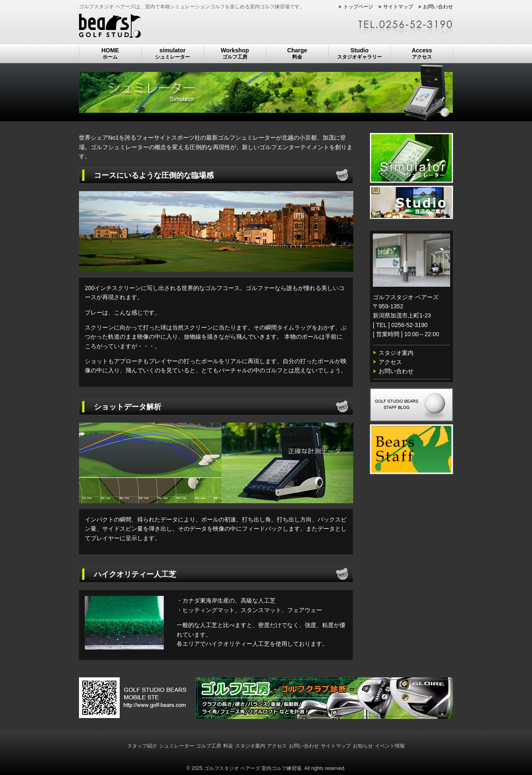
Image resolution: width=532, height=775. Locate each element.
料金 (228, 746)
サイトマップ (398, 7)
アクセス (390, 362)
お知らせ (363, 746)
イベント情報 (390, 746)
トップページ (358, 7)
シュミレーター (177, 746)
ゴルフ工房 (209, 746)
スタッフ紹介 (142, 746)
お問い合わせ (438, 7)
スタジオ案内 (396, 353)
